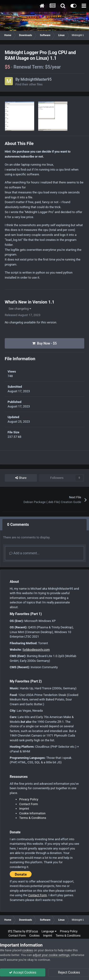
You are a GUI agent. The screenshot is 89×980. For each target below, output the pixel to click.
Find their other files (29, 84)
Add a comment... (24, 553)
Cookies (35, 936)
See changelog (20, 309)
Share (21, 478)
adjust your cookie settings (51, 955)
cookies (28, 950)
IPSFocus (32, 931)
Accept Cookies (23, 972)
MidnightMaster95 (36, 79)
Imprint (24, 809)
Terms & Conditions (33, 818)
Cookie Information (32, 813)
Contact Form (29, 804)
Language (49, 931)
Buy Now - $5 (44, 343)
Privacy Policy (29, 799)
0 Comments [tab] (18, 525)
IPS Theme (15, 931)
